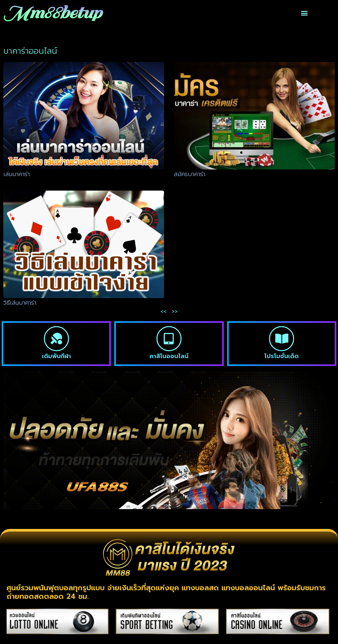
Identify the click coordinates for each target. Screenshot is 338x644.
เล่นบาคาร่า (17, 174)
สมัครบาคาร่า (190, 174)
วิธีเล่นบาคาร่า (20, 303)
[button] (304, 13)
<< (163, 312)
